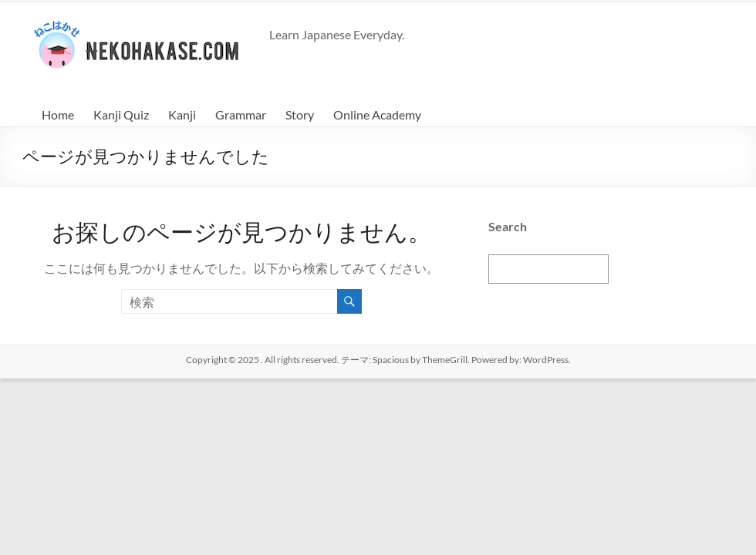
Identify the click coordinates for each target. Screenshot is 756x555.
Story (300, 114)
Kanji (182, 114)
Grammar (241, 114)
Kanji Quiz (121, 114)
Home (58, 114)
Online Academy (377, 114)
